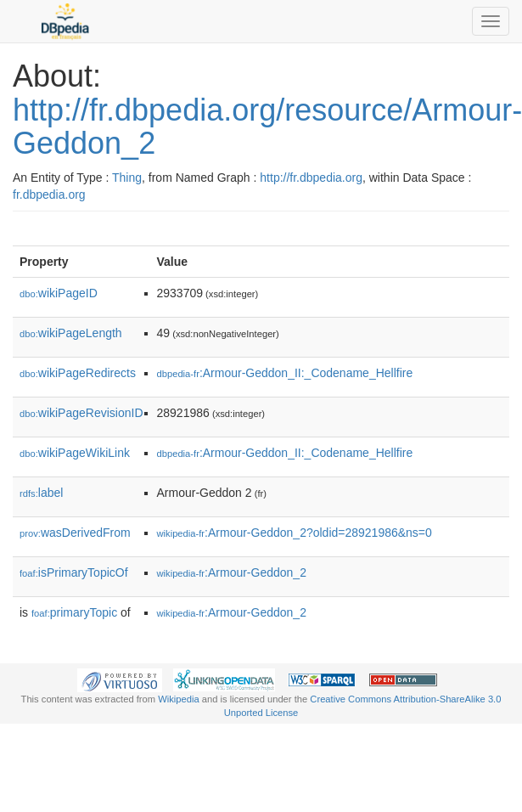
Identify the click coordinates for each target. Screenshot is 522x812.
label (41, 493)
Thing (127, 178)
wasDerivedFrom (75, 533)
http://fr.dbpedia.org (311, 178)
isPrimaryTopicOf (74, 572)
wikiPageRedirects (78, 373)
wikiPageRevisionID (81, 413)
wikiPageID (59, 293)
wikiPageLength (71, 333)
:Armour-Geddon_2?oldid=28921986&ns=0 (295, 533)
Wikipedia (179, 699)
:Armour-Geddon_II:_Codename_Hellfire (285, 373)
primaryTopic (74, 612)
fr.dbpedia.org (49, 195)
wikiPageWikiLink (75, 453)
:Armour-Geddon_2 (232, 572)
